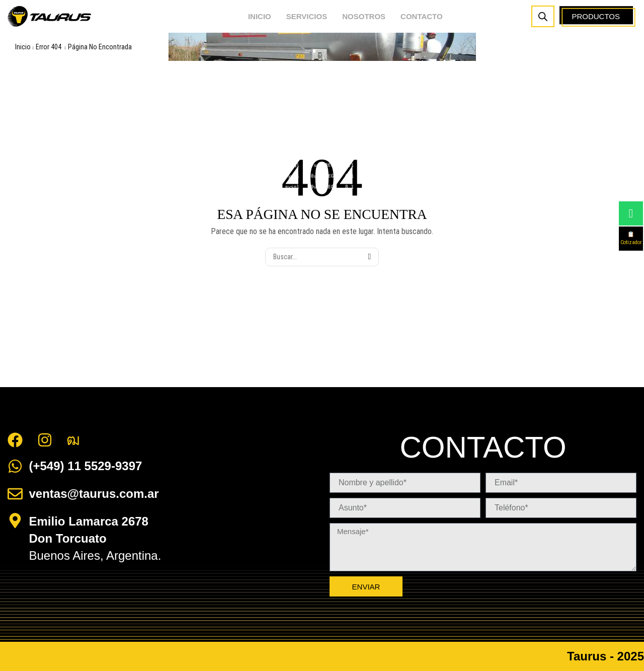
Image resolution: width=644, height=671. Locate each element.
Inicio (23, 47)
